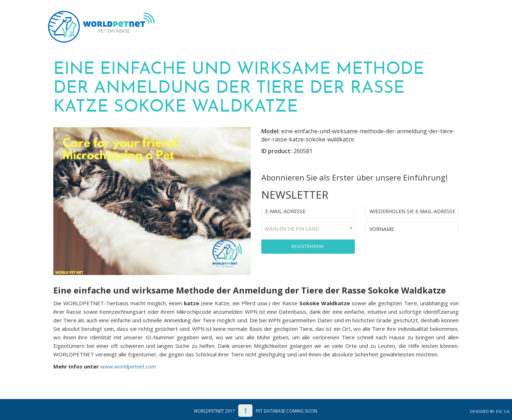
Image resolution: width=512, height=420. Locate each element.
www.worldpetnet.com (128, 366)
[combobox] (308, 229)
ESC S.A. (503, 411)
